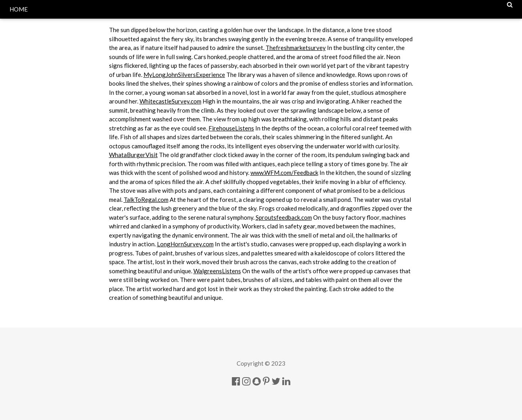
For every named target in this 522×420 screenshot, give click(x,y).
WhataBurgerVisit (133, 155)
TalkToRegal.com (146, 199)
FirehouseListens (231, 128)
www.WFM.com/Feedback (284, 173)
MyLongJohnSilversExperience (184, 75)
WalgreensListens (217, 271)
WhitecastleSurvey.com (170, 101)
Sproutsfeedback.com (284, 217)
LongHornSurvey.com (185, 244)
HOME (19, 9)
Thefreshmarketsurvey (296, 48)
